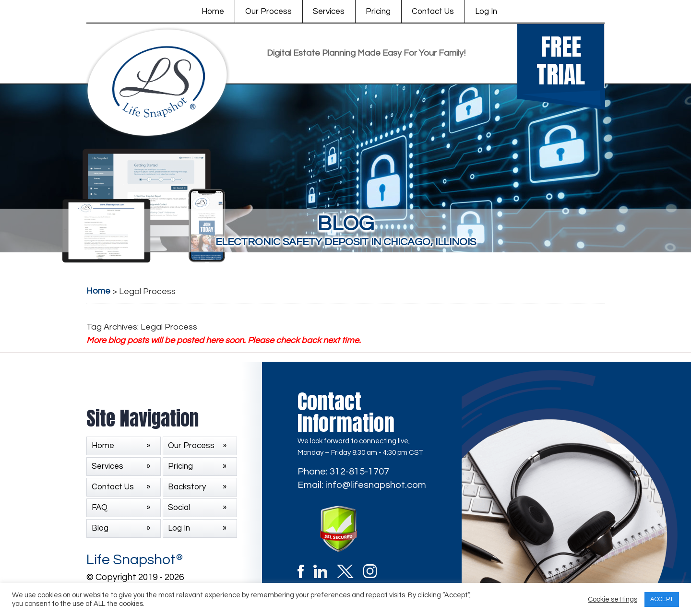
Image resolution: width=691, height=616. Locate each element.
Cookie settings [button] (613, 599)
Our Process (268, 12)
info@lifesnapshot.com (376, 485)
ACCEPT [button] (662, 599)
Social (179, 508)
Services (329, 12)
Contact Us (433, 12)
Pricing (378, 12)
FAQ (100, 508)
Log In (486, 12)
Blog (100, 528)
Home (213, 12)
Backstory (187, 487)
